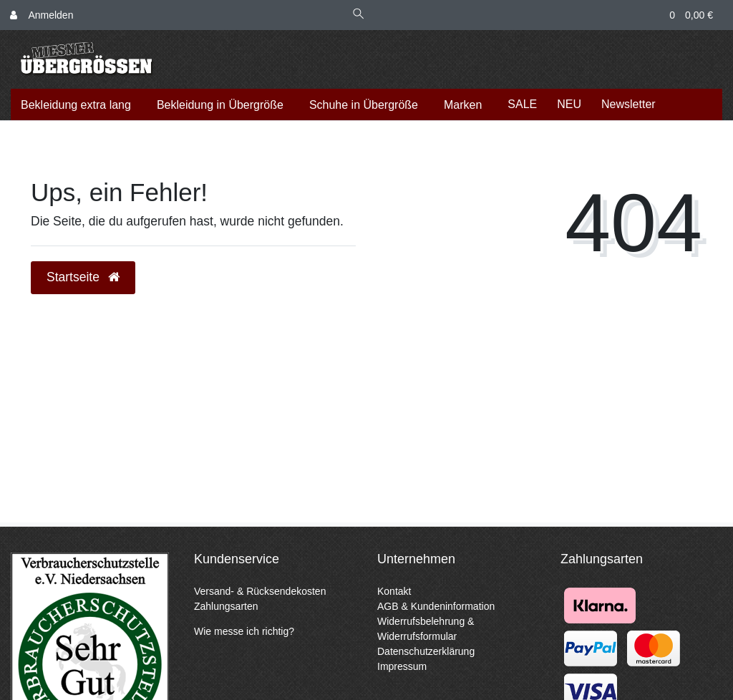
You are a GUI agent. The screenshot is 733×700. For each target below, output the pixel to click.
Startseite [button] (83, 277)
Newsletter (628, 104)
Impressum (402, 666)
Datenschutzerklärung (426, 651)
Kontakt (394, 591)
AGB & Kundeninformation (436, 606)
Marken (463, 105)
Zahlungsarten (226, 606)
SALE (522, 104)
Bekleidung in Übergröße (220, 105)
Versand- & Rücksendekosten (260, 591)
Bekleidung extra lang (76, 105)
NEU (569, 104)
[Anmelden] (42, 15)
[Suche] (359, 15)
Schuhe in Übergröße (364, 105)
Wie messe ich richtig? (244, 631)
